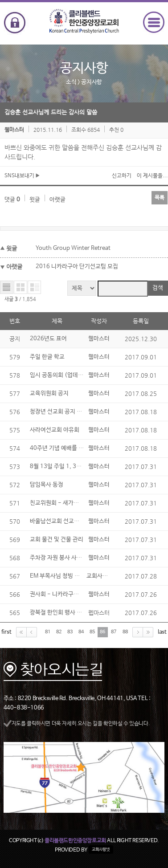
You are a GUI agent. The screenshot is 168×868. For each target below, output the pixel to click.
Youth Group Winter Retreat (73, 248)
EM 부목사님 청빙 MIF (57, 576)
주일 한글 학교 (47, 357)
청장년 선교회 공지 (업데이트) (67, 412)
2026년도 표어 (48, 339)
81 (48, 632)
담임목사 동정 (47, 485)
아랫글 (57, 200)
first (6, 632)
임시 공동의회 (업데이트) (61, 375)
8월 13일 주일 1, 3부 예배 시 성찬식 (74, 467)
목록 (160, 198)
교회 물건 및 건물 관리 (57, 540)
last (162, 632)
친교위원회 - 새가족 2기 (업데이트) (74, 503)
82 (59, 632)
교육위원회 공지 (49, 393)
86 (102, 632)
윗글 (35, 200)
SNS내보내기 (22, 176)
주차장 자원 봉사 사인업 (59, 558)
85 (92, 632)
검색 (158, 288)
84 (81, 632)
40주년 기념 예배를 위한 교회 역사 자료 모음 (84, 448)
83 (70, 632)
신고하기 (122, 176)
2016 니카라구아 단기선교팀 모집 (77, 267)
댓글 (12, 200)
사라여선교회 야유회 (55, 430)
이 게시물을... (152, 176)
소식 (71, 82)
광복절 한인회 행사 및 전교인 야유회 (73, 613)
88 (125, 632)
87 (114, 632)
